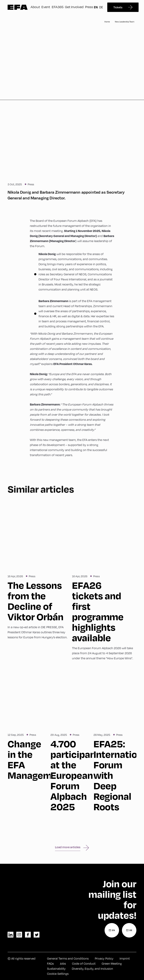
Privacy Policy (104, 958)
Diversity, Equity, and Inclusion (92, 969)
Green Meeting (112, 964)
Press (89, 7)
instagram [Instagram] (19, 935)
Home (107, 22)
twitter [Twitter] (37, 935)
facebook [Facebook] (28, 935)
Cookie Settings (58, 974)
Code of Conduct (84, 964)
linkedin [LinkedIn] (10, 935)
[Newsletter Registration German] (129, 930)
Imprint (125, 958)
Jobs (63, 964)
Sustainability (56, 969)
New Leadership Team (125, 22)
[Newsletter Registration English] (112, 930)
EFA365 (58, 7)
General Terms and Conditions (68, 958)
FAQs (50, 964)
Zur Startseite (18, 7)
